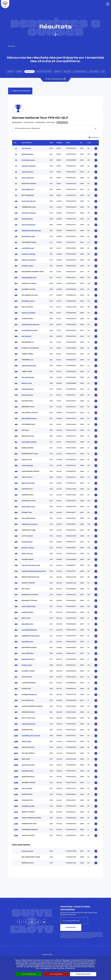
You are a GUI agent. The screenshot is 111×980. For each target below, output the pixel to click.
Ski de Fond (32, 74)
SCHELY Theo (27, 669)
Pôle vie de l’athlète (83, 954)
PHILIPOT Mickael (29, 216)
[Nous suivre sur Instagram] (32, 922)
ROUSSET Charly (28, 305)
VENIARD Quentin (28, 727)
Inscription (95, 924)
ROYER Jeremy (27, 399)
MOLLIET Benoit (28, 381)
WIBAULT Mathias (28, 258)
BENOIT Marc (27, 387)
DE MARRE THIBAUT (29, 446)
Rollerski (60, 74)
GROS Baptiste (27, 158)
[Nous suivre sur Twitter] (23, 922)
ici (92, 934)
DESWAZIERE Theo (29, 281)
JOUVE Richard (27, 175)
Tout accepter (29, 974)
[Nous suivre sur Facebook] (13, 922)
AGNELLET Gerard (29, 263)
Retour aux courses (20, 94)
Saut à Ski (69, 74)
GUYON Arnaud (27, 855)
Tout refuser (56, 974)
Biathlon (22, 74)
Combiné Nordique (82, 74)
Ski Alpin (13, 74)
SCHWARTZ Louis (28, 240)
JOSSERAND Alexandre (31, 639)
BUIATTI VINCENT (29, 316)
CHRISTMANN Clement (30, 328)
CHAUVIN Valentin (29, 205)
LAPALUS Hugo (27, 469)
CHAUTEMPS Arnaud (29, 334)
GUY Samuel (26, 340)
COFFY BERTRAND (29, 610)
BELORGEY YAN (27, 628)
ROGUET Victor (27, 269)
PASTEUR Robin (28, 393)
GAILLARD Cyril (28, 181)
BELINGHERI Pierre (29, 422)
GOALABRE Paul (28, 193)
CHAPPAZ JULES (28, 768)
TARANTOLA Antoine (29, 528)
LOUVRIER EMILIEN (29, 633)
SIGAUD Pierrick (28, 663)
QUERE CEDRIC (27, 616)
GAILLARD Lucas (28, 510)
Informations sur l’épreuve (56, 132)
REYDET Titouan (28, 551)
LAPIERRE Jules (28, 252)
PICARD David (27, 545)
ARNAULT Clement (29, 169)
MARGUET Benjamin (29, 698)
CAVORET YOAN (27, 774)
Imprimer (94, 141)
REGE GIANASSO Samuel (31, 234)
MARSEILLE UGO (28, 810)
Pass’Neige (50, 954)
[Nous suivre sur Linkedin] (50, 922)
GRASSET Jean (27, 645)
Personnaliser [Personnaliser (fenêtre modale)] (83, 974)
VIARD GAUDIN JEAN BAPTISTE (34, 575)
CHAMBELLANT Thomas (31, 739)
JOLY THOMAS (27, 792)
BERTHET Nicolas (28, 487)
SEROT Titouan (27, 557)
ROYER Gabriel (27, 222)
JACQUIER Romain (29, 369)
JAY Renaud (26, 152)
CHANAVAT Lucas (28, 164)
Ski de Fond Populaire (46, 74)
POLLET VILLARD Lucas (31, 569)
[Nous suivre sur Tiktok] (41, 922)
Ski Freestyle (97, 74)
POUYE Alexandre (28, 228)
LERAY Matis (26, 745)
